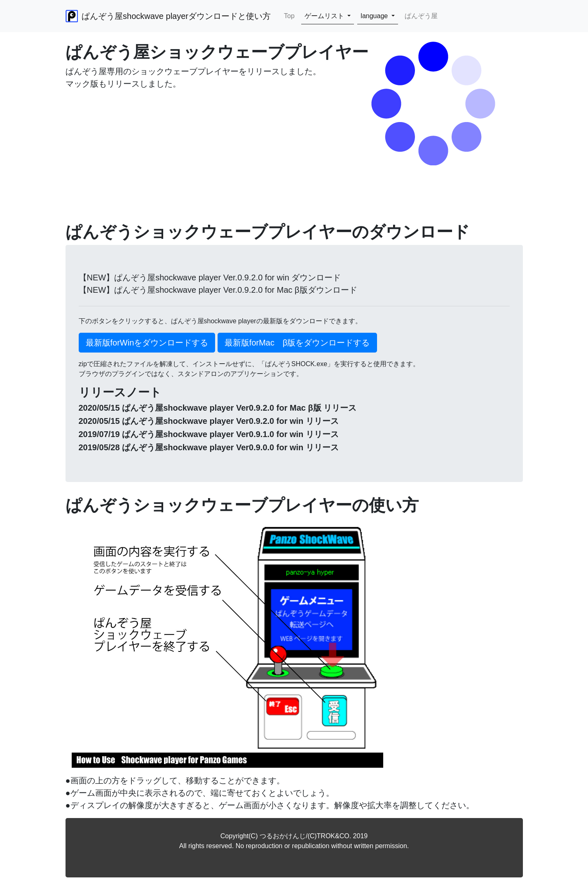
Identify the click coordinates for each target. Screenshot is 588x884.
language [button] (375, 16)
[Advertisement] (294, 164)
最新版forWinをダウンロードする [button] (147, 343)
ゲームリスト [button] (325, 16)
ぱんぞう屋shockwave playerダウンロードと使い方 (168, 16)
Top (291, 15)
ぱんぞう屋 (421, 16)
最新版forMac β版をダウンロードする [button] (297, 343)
